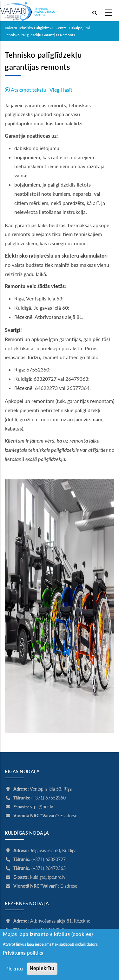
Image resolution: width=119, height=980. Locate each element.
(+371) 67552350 (49, 798)
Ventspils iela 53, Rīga (51, 789)
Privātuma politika (23, 958)
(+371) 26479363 (49, 868)
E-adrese (69, 816)
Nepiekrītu (42, 973)
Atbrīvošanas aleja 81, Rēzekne (60, 921)
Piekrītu (14, 973)
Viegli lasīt (61, 90)
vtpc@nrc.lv (42, 807)
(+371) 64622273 (49, 930)
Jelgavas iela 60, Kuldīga (53, 850)
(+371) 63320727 (49, 859)
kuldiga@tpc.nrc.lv (48, 877)
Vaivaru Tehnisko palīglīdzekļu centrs (36, 28)
